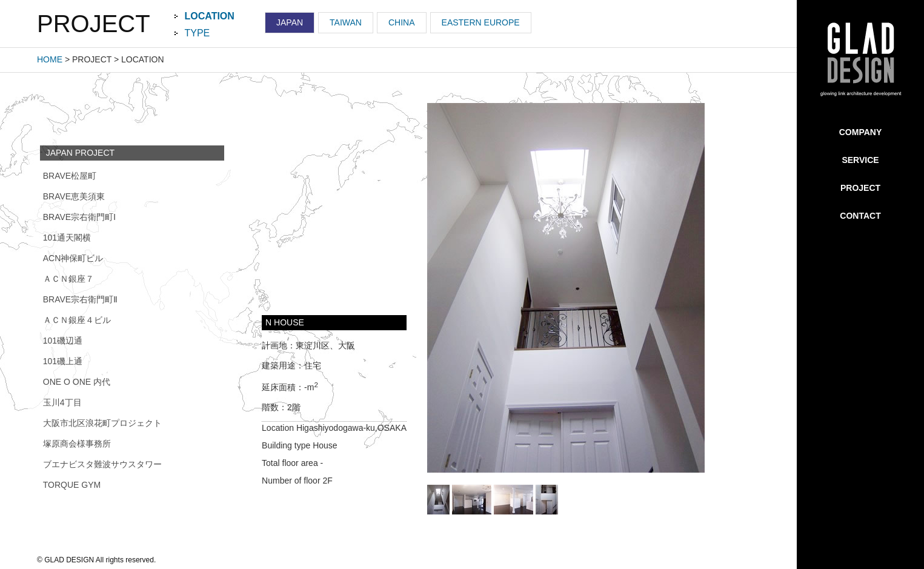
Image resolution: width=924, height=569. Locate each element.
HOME (50, 59)
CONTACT (860, 216)
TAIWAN (346, 22)
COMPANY (861, 132)
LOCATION (210, 16)
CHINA (402, 22)
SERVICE (860, 160)
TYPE (198, 33)
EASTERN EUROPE (481, 22)
